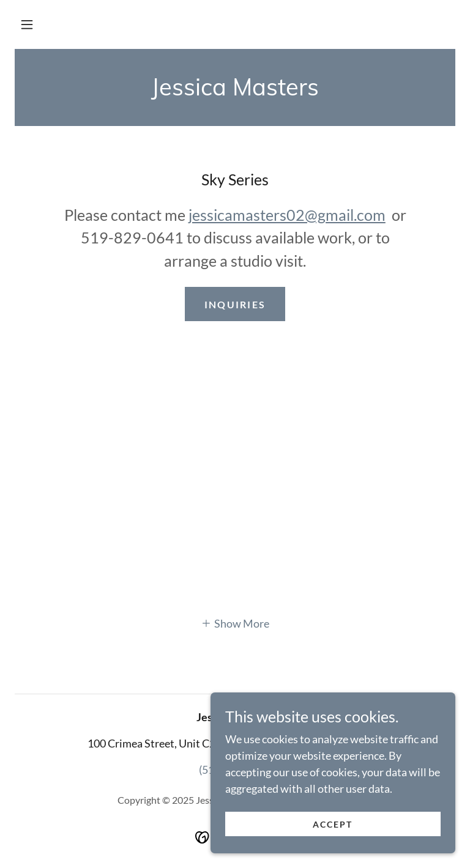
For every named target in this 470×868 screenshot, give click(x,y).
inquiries (235, 304)
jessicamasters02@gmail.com (287, 215)
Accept (333, 824)
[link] (235, 91)
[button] (27, 24)
